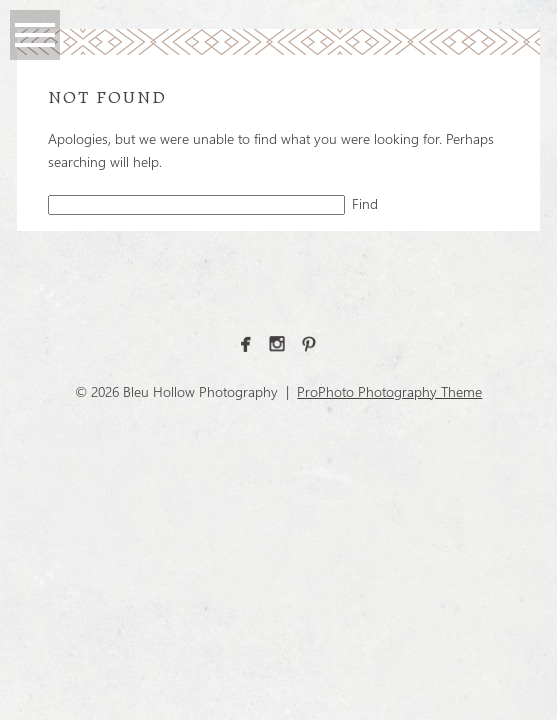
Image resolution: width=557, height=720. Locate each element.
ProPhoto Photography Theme (389, 391)
